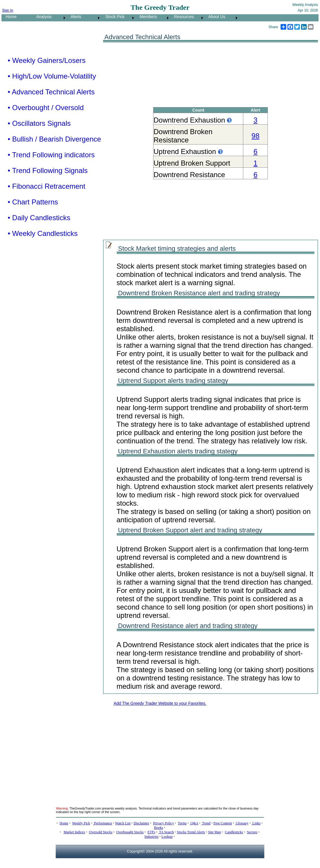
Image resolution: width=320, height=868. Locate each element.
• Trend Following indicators (51, 155)
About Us (215, 17)
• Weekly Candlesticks (43, 233)
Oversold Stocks (101, 832)
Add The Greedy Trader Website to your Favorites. (160, 703)
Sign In (8, 10)
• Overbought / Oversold (46, 108)
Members (147, 17)
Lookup (167, 837)
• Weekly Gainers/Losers (47, 60)
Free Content (223, 823)
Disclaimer (141, 823)
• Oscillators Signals (39, 123)
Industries (152, 837)
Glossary (242, 823)
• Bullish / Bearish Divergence (54, 139)
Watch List (123, 823)
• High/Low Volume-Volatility (52, 76)
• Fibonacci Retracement (47, 186)
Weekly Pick (81, 823)
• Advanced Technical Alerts (51, 92)
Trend (206, 823)
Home (9, 17)
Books (159, 828)
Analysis (42, 17)
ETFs (151, 832)
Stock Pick (113, 17)
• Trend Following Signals (48, 170)
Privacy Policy (164, 823)
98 (256, 136)
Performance (103, 823)
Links (256, 823)
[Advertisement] (151, 753)
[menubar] (120, 18)
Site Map (215, 832)
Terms (182, 823)
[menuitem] (17, 18)
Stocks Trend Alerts (191, 832)
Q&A (194, 823)
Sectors (252, 832)
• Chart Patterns (33, 202)
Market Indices (74, 832)
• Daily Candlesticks (39, 218)
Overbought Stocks (130, 832)
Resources (182, 17)
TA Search (166, 832)
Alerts (74, 17)
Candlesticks (234, 832)
